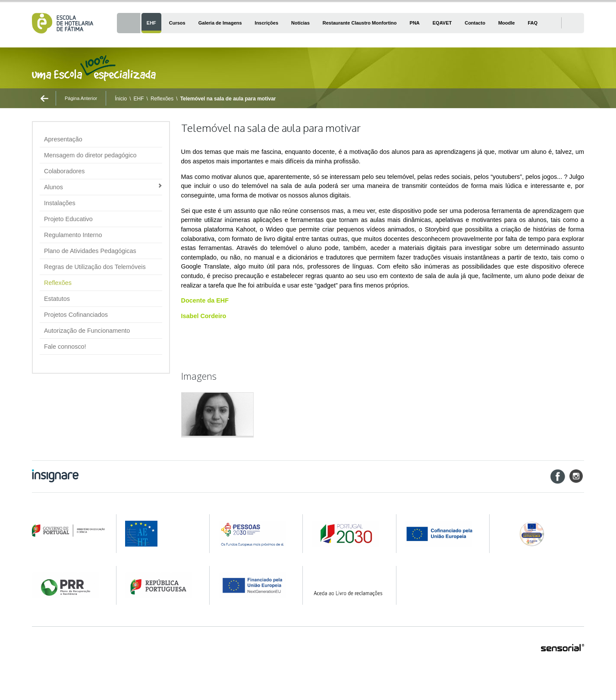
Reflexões (162, 99)
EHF (139, 99)
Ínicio (121, 99)
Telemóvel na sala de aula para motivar (228, 99)
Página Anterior (81, 98)
